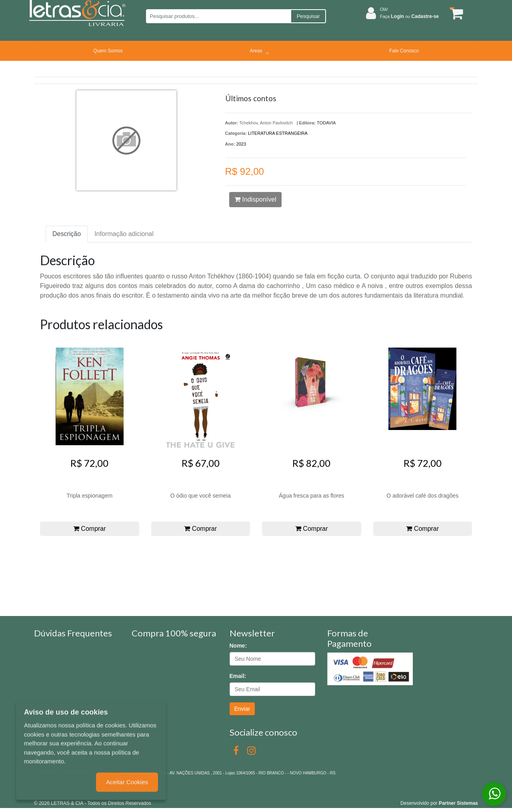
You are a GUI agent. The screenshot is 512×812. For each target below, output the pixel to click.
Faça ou (409, 16)
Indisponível (255, 199)
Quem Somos (108, 51)
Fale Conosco (404, 51)
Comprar (90, 529)
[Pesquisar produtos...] (218, 16)
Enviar (242, 709)
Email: (238, 676)
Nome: (238, 646)
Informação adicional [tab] (124, 234)
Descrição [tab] (67, 234)
